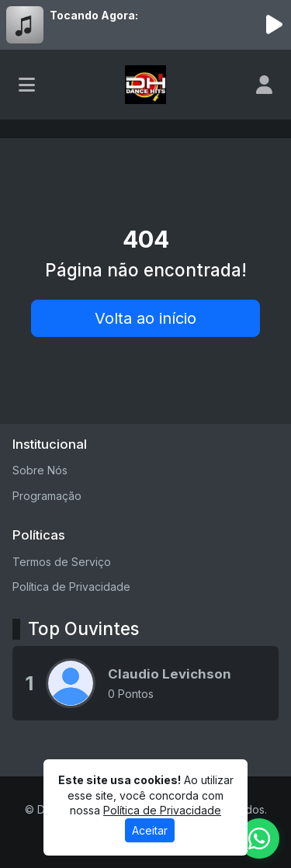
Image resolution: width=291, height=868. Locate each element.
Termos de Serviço (62, 562)
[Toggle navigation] (27, 85)
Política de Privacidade (71, 587)
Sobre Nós (40, 470)
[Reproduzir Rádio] (274, 25)
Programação (47, 496)
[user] (264, 85)
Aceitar (150, 830)
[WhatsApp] (259, 838)
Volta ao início (145, 318)
